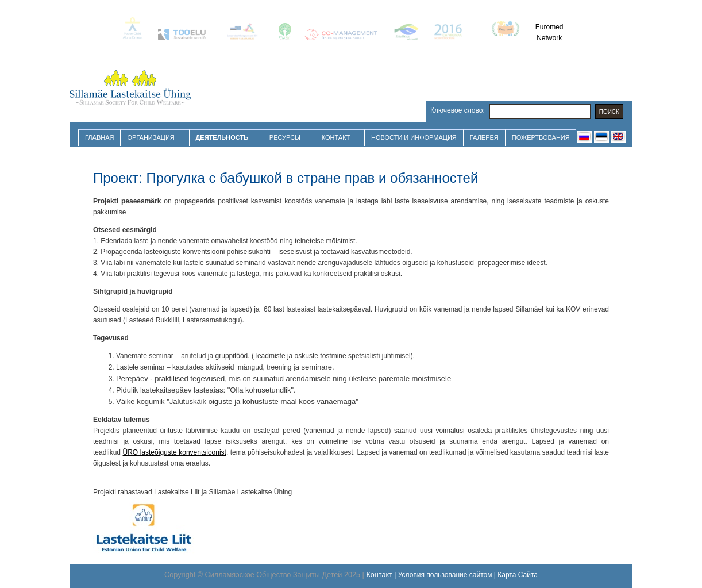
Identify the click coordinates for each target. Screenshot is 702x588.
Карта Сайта (518, 575)
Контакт (337, 138)
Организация (152, 138)
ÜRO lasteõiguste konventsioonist (175, 452)
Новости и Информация (414, 137)
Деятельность (223, 138)
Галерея (484, 137)
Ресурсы (286, 138)
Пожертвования (541, 137)
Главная (99, 137)
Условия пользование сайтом (445, 575)
